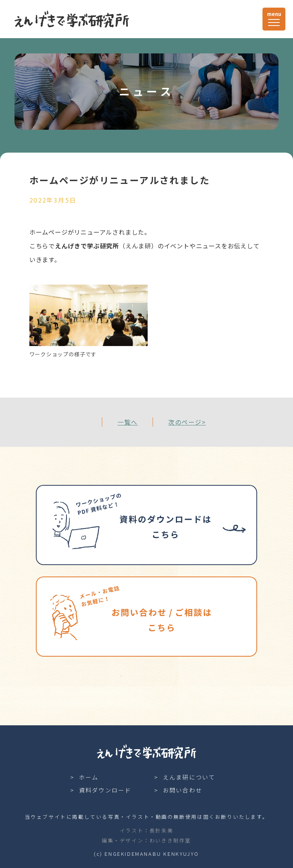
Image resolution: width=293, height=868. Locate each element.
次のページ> (187, 422)
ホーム (89, 777)
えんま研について (189, 777)
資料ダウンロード (105, 790)
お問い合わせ (183, 790)
